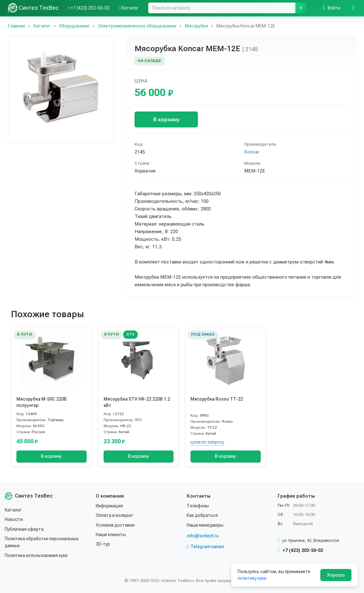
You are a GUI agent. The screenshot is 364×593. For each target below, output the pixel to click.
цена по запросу (207, 442)
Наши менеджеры (205, 525)
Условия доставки (115, 525)
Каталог (13, 510)
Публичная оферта (24, 529)
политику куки (252, 578)
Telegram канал (205, 547)
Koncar (252, 152)
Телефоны (198, 506)
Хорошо (336, 575)
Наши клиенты (111, 535)
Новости (14, 519)
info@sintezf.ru (203, 536)
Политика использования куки (36, 555)
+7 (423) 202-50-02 (300, 550)
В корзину (166, 119)
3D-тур (103, 544)
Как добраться (202, 515)
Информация (109, 506)
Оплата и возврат (115, 515)
